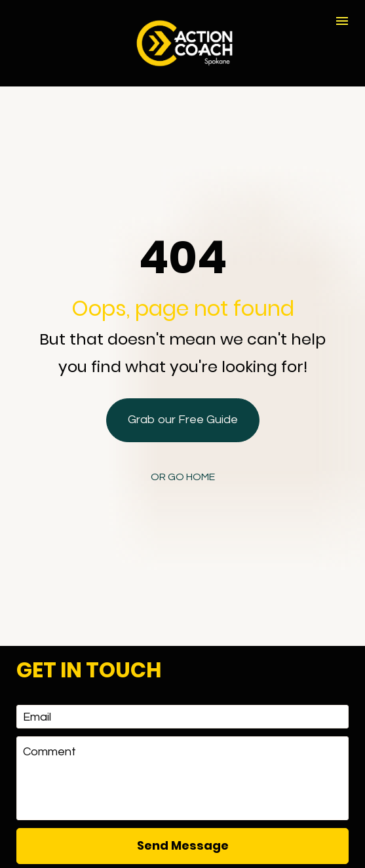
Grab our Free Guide (183, 387)
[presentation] (183, 827)
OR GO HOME (183, 444)
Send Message (183, 779)
